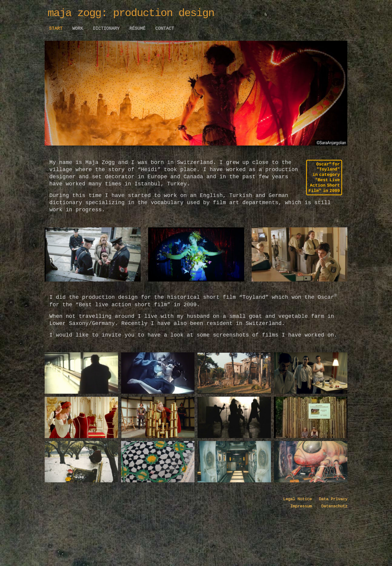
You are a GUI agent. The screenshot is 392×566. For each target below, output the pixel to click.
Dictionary (106, 28)
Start (56, 28)
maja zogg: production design (131, 13)
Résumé (137, 28)
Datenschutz (331, 514)
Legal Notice (297, 506)
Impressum (302, 514)
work (78, 28)
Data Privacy (330, 506)
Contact (165, 28)
